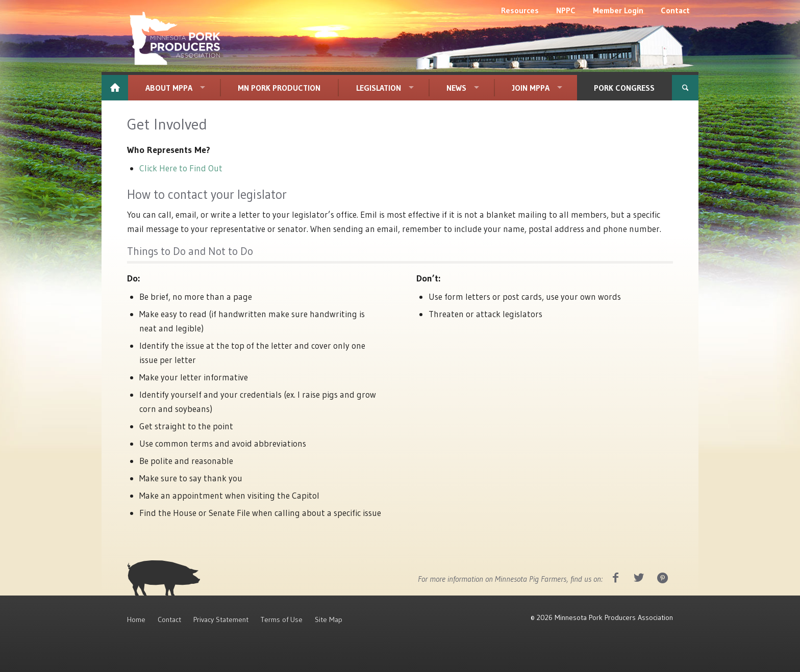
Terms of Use (282, 619)
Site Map (329, 619)
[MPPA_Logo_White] (175, 38)
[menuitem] (520, 10)
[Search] (685, 88)
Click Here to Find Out (181, 168)
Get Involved (167, 124)
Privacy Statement (221, 619)
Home (136, 619)
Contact (169, 619)
